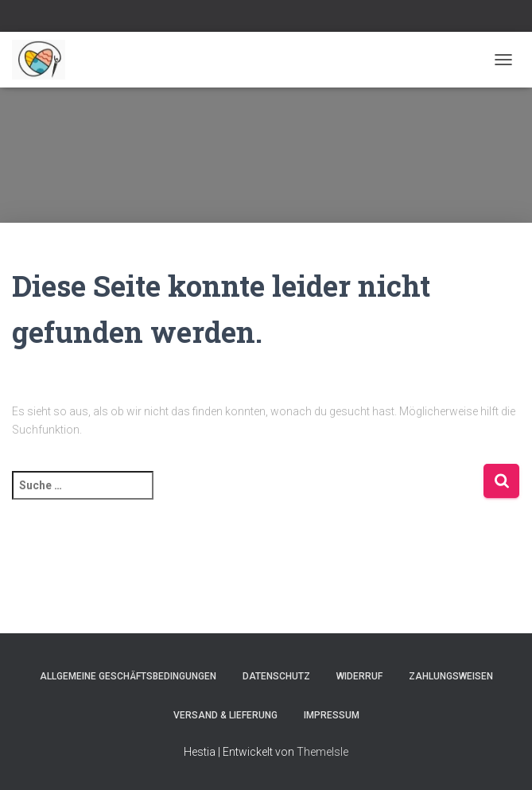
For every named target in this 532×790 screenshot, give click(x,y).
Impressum (332, 715)
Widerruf (359, 676)
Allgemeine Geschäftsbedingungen (128, 676)
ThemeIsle (322, 752)
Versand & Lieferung (225, 715)
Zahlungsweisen (451, 676)
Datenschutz (276, 676)
